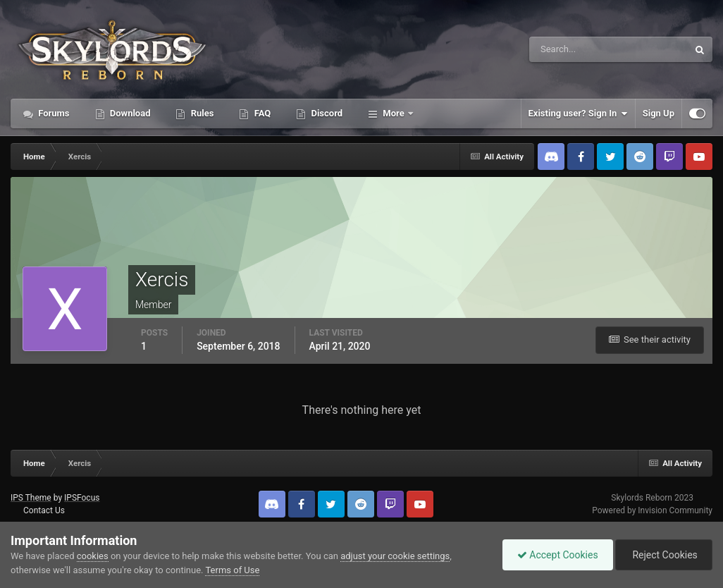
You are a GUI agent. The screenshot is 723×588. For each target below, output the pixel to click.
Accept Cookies (558, 555)
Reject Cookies (664, 555)
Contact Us (44, 510)
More (394, 113)
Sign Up (659, 113)
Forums (53, 113)
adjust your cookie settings (395, 556)
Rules (201, 113)
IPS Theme (31, 498)
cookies (93, 556)
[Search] (566, 49)
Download (129, 113)
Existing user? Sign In (578, 114)
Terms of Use (232, 570)
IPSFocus (82, 498)
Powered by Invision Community (652, 510)
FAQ (261, 113)
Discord (326, 113)
